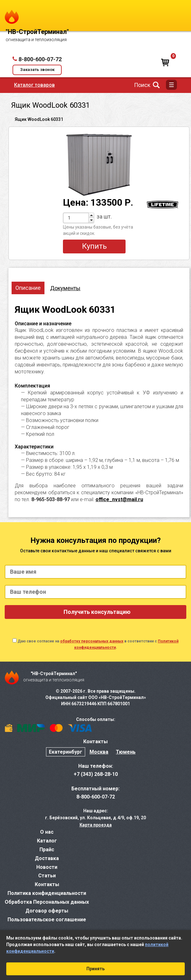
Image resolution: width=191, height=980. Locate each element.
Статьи (47, 876)
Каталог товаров (34, 85)
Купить (94, 246)
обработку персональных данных (92, 641)
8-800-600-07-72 (40, 59)
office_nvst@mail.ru (119, 499)
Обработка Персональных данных (47, 902)
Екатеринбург (66, 752)
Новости (47, 867)
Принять (95, 969)
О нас (47, 832)
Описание (28, 288)
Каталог (47, 841)
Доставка (47, 858)
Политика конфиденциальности (47, 893)
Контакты (47, 884)
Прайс (47, 850)
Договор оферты (47, 911)
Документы (65, 288)
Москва (99, 752)
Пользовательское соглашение (47, 920)
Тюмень (126, 752)
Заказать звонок (37, 70)
